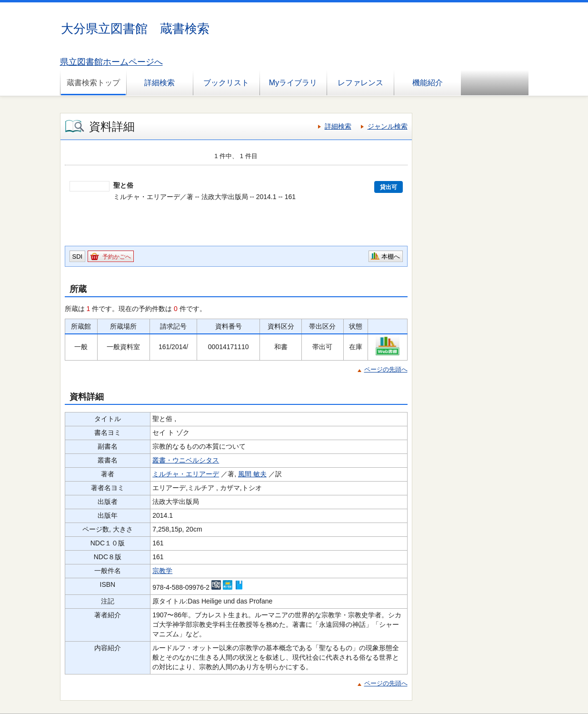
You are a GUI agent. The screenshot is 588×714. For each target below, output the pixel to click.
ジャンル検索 (388, 126)
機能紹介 (428, 83)
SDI (78, 256)
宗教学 (162, 571)
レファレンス (360, 83)
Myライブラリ (293, 83)
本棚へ (391, 256)
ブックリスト (226, 83)
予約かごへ (117, 257)
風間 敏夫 (252, 474)
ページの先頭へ (386, 369)
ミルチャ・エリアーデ (186, 474)
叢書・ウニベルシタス (186, 460)
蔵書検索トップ (93, 83)
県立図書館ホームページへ (111, 62)
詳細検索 (159, 83)
